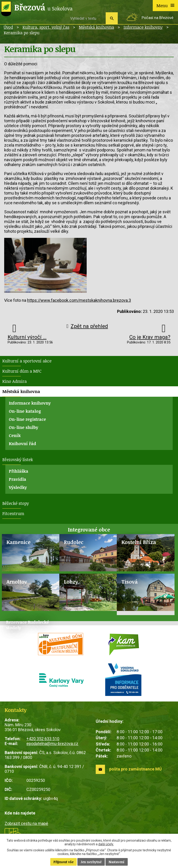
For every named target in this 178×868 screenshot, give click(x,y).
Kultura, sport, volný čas (46, 27)
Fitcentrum (13, 513)
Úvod (8, 27)
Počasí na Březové (157, 18)
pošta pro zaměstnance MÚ (135, 769)
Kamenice (19, 542)
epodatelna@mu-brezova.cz (52, 744)
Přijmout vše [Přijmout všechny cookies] (64, 862)
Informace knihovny (143, 27)
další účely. (106, 844)
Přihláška (19, 471)
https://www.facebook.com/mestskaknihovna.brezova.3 (79, 300)
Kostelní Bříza (139, 542)
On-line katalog (25, 411)
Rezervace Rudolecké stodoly (27, 625)
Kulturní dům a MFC (22, 371)
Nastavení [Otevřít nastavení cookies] (117, 862)
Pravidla (17, 479)
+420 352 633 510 (43, 739)
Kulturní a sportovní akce (27, 361)
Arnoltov (17, 582)
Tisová (130, 582)
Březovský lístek (18, 459)
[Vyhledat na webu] (86, 18)
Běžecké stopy (16, 503)
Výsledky (18, 487)
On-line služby (24, 427)
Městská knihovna (96, 27)
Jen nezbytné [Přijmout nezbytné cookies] (91, 862)
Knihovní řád (22, 443)
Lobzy (71, 582)
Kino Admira (14, 381)
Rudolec (74, 542)
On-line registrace (27, 419)
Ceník (15, 435)
